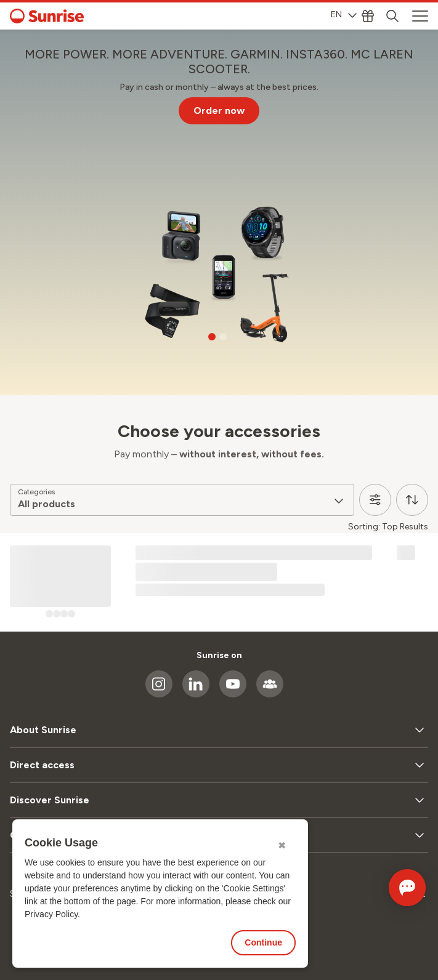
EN (344, 14)
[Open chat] (390, 888)
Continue (263, 942)
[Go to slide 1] (212, 337)
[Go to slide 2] (223, 337)
